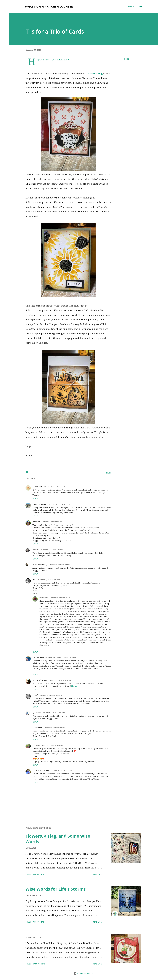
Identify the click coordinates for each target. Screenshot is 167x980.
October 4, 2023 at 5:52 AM (54, 713)
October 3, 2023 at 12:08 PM (51, 695)
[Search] (131, 6)
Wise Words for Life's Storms (56, 889)
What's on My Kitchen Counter (49, 6)
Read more (98, 874)
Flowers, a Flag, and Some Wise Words (58, 839)
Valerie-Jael (37, 487)
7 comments (38, 922)
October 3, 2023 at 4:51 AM (59, 504)
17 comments (39, 964)
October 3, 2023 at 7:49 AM (60, 565)
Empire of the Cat (40, 680)
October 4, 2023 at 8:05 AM (55, 728)
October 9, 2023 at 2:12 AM (61, 770)
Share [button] (127, 59)
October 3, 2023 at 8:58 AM (65, 657)
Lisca (34, 580)
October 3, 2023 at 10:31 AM (60, 680)
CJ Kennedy (37, 713)
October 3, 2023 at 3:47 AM (54, 487)
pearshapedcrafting (41, 770)
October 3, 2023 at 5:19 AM (53, 522)
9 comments (38, 874)
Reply (35, 499)
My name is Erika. (40, 504)
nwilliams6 (44, 598)
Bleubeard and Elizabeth (42, 657)
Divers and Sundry (40, 565)
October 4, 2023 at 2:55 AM (61, 598)
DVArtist (36, 550)
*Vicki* (35, 695)
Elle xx (74, 686)
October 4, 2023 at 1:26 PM (52, 745)
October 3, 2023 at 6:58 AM (52, 550)
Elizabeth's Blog (94, 73)
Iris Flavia (36, 522)
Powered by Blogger (83, 973)
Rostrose (36, 745)
